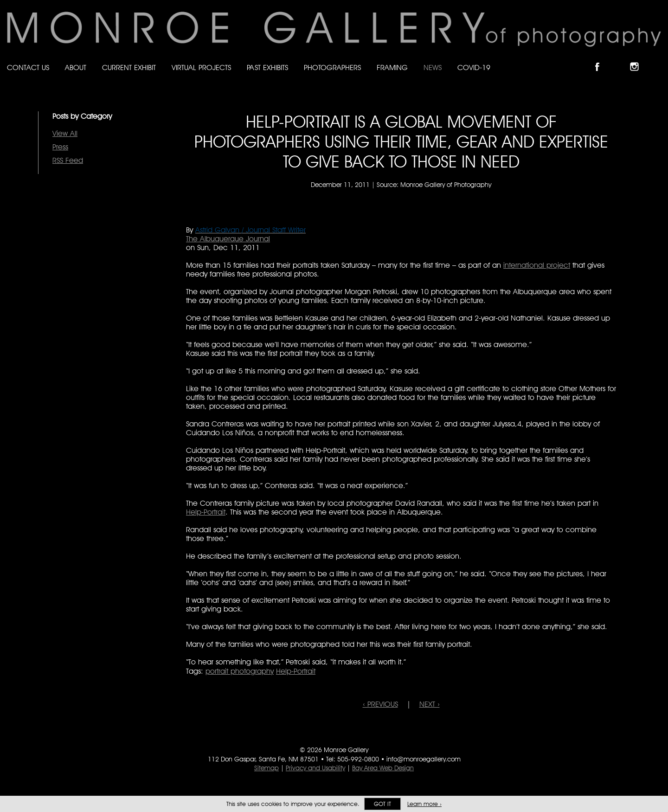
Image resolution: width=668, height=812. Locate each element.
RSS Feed (68, 160)
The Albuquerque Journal (228, 239)
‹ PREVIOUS (380, 704)
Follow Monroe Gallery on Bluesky (620, 59)
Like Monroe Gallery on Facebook (601, 59)
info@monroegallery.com (424, 759)
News (433, 68)
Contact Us (28, 68)
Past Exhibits (267, 68)
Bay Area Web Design (383, 768)
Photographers (332, 68)
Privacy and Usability (315, 768)
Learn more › (424, 804)
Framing (392, 68)
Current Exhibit (129, 68)
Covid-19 (474, 68)
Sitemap (267, 768)
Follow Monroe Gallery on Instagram (638, 59)
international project (537, 265)
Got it (382, 804)
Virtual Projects (201, 68)
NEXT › (430, 704)
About (76, 68)
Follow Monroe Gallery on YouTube (657, 59)
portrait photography (240, 671)
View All (65, 133)
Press (60, 147)
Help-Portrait (206, 512)
